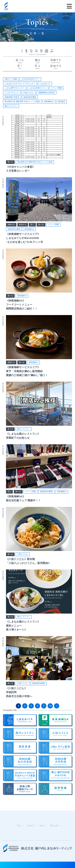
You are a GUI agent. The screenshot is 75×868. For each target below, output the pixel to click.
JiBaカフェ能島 (11, 79)
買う (32, 225)
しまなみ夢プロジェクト (14, 88)
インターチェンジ (12, 93)
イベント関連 (56, 88)
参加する (23, 225)
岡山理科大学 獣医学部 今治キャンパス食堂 (22, 101)
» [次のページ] (57, 706)
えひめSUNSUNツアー (30, 79)
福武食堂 (61, 101)
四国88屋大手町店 (12, 97)
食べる (10, 162)
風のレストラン (11, 106)
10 (50, 706)
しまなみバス (45, 84)
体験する (11, 225)
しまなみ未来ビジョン (38, 88)
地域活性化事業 (30, 97)
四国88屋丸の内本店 (47, 93)
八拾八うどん (29, 93)
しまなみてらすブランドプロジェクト (20, 84)
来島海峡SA (49, 101)
